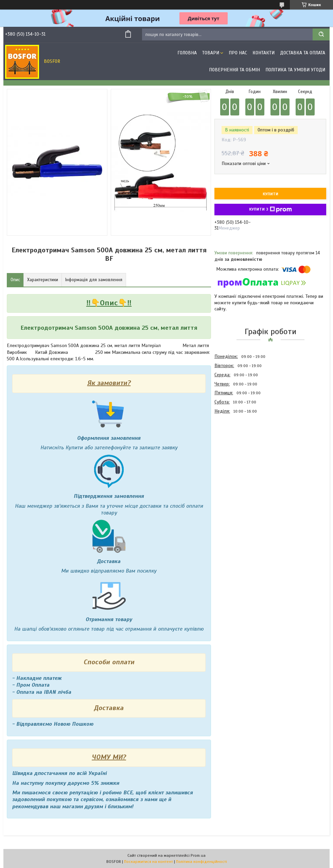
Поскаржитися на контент (148, 862)
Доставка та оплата (303, 53)
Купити (270, 194)
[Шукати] (321, 34)
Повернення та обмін (234, 70)
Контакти (264, 53)
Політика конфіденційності (201, 862)
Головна (187, 53)
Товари (211, 53)
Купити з (270, 210)
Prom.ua (198, 855)
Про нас (238, 53)
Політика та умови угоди (295, 70)
